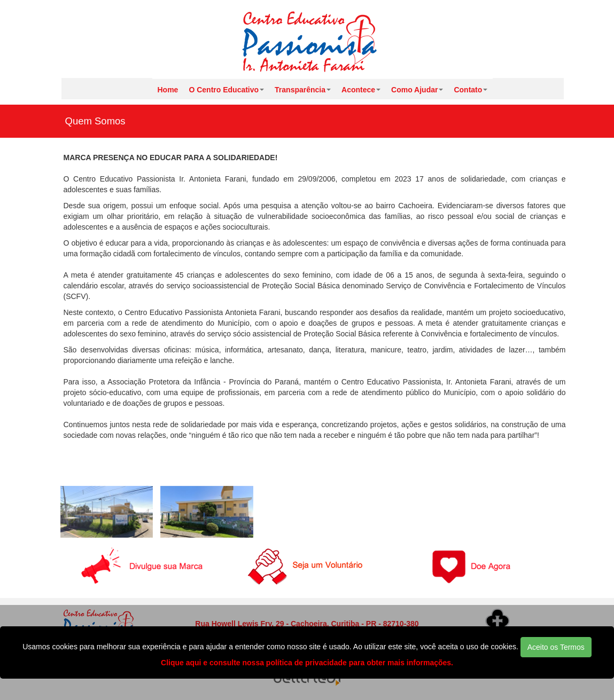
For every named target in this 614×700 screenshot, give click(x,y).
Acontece (361, 90)
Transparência (303, 90)
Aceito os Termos (556, 647)
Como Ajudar (417, 90)
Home (168, 90)
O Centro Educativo (226, 90)
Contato (471, 90)
